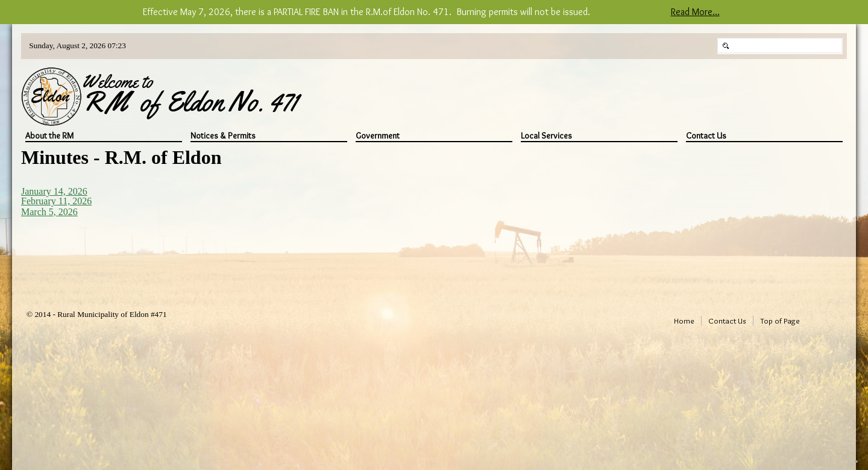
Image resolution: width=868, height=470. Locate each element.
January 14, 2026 (54, 191)
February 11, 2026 (56, 201)
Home (684, 321)
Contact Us (706, 136)
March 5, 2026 (49, 212)
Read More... (695, 12)
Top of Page (780, 321)
